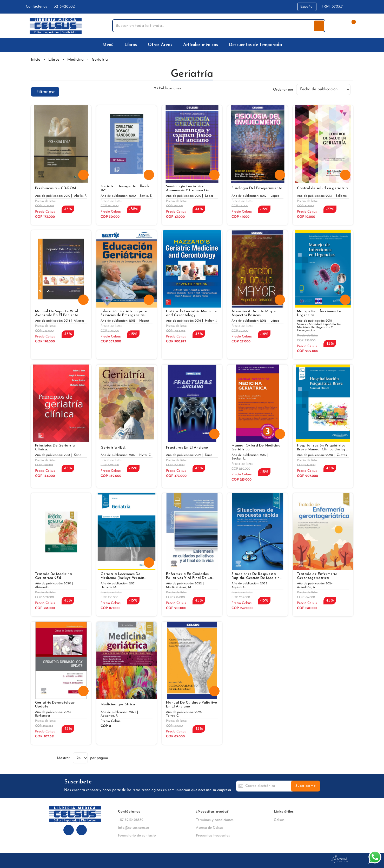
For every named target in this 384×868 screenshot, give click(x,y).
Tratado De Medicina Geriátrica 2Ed (54, 576)
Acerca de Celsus (210, 828)
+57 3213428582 (131, 820)
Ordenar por (283, 89)
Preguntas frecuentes (213, 836)
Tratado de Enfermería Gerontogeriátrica (317, 576)
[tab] (45, 92)
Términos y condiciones (215, 820)
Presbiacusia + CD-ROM (55, 188)
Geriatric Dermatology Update (55, 705)
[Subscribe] (306, 786)
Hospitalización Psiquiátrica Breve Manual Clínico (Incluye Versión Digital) (322, 448)
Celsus (279, 820)
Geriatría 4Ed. (113, 448)
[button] (307, 7)
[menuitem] (109, 45)
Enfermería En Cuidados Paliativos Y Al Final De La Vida (189, 576)
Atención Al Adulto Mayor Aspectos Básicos (254, 313)
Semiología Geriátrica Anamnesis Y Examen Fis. (188, 188)
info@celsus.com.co (134, 828)
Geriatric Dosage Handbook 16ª (125, 188)
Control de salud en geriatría (322, 188)
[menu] (192, 45)
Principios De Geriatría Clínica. (55, 448)
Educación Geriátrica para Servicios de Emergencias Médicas (124, 313)
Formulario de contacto (137, 836)
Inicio (36, 60)
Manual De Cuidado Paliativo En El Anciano (191, 705)
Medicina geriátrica (118, 704)
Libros (54, 60)
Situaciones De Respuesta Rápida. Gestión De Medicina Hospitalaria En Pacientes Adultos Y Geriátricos (257, 576)
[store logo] (56, 26)
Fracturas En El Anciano (187, 448)
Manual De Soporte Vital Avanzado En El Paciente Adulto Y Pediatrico (57, 313)
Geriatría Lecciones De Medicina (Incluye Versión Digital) (122, 576)
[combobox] (214, 26)
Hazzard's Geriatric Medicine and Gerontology (191, 313)
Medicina (75, 60)
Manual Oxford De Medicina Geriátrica (256, 448)
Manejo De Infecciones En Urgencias (319, 313)
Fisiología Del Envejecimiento (257, 188)
